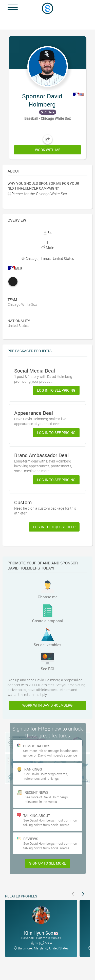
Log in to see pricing (56, 390)
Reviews (31, 839)
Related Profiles (21, 896)
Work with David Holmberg (48, 705)
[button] (48, 95)
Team (12, 300)
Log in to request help (54, 527)
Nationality (19, 321)
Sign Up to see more (48, 863)
